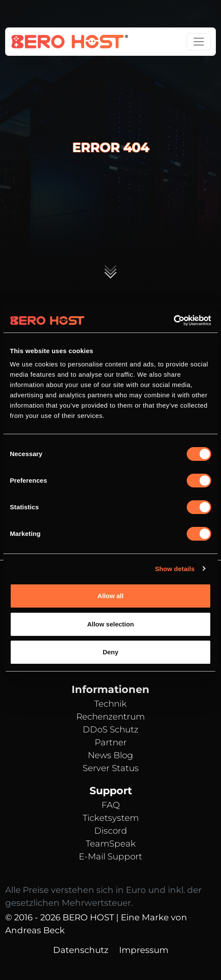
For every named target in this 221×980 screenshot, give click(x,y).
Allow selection (110, 624)
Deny (111, 652)
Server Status (111, 768)
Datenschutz (81, 950)
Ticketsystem (111, 818)
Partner (111, 742)
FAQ (111, 805)
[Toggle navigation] (199, 42)
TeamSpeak (111, 844)
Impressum (144, 950)
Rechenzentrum (110, 717)
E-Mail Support (110, 856)
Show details (175, 569)
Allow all (111, 596)
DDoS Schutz (110, 729)
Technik (110, 704)
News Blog (110, 755)
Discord (111, 831)
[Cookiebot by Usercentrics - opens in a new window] (174, 321)
